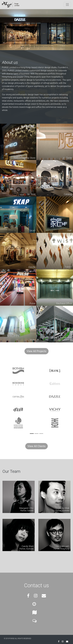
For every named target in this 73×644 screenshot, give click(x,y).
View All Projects (36, 351)
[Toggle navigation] (67, 5)
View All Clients (36, 446)
